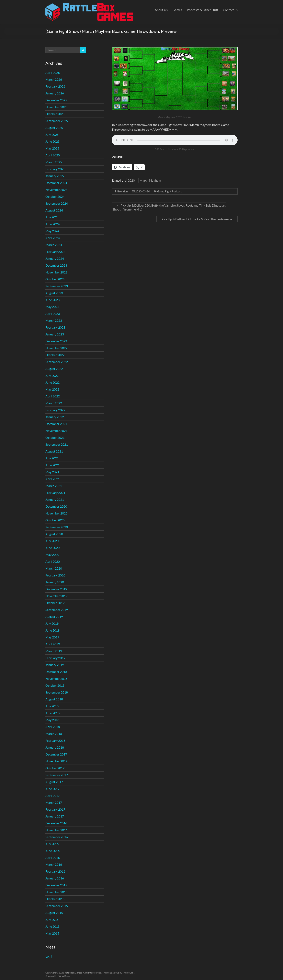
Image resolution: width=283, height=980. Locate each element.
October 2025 (55, 114)
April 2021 (53, 479)
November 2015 (56, 892)
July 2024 (52, 217)
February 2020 (55, 575)
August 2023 (54, 293)
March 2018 (54, 734)
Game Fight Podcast (169, 191)
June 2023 (52, 300)
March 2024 (54, 245)
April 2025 (53, 155)
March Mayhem (150, 180)
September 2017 (57, 775)
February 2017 (55, 809)
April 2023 (53, 314)
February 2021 (55, 493)
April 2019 (53, 644)
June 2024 (52, 224)
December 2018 (56, 672)
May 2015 (52, 933)
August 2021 (54, 451)
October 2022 (55, 355)
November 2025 (56, 107)
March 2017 (54, 802)
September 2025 (57, 121)
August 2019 (54, 617)
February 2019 (55, 658)
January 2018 (55, 747)
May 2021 (52, 472)
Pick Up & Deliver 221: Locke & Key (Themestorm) (197, 219)
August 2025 (54, 128)
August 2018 (54, 699)
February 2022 (55, 410)
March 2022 (54, 403)
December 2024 (56, 183)
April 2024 (53, 238)
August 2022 (54, 369)
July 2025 (52, 134)
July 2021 (52, 458)
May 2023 (52, 307)
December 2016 (56, 823)
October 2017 (55, 768)
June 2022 (52, 382)
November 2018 (56, 678)
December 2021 (56, 424)
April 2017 (53, 796)
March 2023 (54, 320)
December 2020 (56, 506)
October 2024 (55, 196)
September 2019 (57, 610)
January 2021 (55, 499)
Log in (49, 956)
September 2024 (57, 203)
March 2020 (54, 568)
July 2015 (52, 920)
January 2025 (55, 176)
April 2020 (53, 561)
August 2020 (54, 534)
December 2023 (56, 265)
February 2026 (55, 86)
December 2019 (56, 589)
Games (177, 10)
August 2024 (54, 210)
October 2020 (55, 520)
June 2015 (52, 926)
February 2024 (55, 252)
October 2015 (55, 899)
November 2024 (56, 190)
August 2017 (54, 782)
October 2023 (55, 279)
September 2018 (57, 692)
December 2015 (56, 885)
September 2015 (57, 906)
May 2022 (52, 389)
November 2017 (56, 761)
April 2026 (53, 73)
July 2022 (52, 375)
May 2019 (52, 637)
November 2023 (56, 272)
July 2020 (52, 541)
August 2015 (54, 913)
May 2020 (52, 555)
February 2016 (55, 871)
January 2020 (55, 582)
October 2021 (55, 437)
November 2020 (56, 513)
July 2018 (52, 706)
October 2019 (55, 603)
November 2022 (56, 348)
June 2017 (52, 789)
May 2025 (52, 148)
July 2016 (52, 844)
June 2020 (52, 548)
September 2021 (57, 444)
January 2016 (55, 878)
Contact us (230, 10)
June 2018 (52, 713)
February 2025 (55, 169)
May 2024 (52, 231)
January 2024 (55, 258)
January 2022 (55, 417)
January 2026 (55, 93)
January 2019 (55, 665)
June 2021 (52, 465)
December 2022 (56, 341)
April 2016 (53, 858)
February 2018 (55, 740)
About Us (161, 10)
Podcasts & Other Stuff (202, 10)
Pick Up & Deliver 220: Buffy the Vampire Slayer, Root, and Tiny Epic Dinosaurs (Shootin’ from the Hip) (169, 207)
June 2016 (52, 851)
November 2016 (56, 830)
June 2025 (52, 141)
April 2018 (53, 727)
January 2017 (55, 816)
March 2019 (54, 651)
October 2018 (55, 685)
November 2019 (56, 596)
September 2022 (57, 362)
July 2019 (52, 623)
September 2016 (57, 837)
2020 (131, 180)
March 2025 (54, 162)
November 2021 (56, 431)
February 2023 (55, 327)
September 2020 (57, 527)
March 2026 (54, 79)
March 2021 (54, 486)
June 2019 (52, 630)
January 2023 (55, 334)
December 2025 (56, 100)
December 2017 (56, 754)
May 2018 (52, 720)
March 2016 (54, 864)
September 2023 (57, 286)
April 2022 (53, 396)
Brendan (123, 191)
